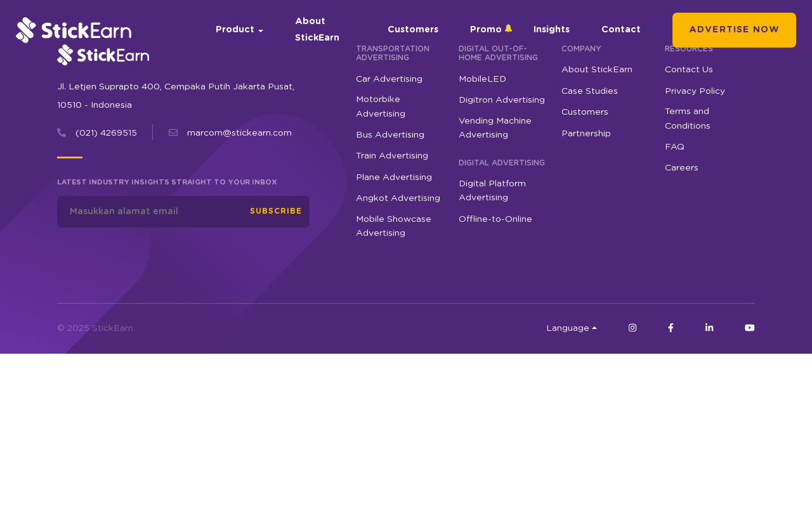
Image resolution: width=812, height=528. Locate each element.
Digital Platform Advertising (492, 191)
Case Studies (590, 91)
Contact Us (689, 70)
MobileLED (482, 79)
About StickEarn (317, 29)
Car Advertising (389, 79)
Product (235, 30)
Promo (486, 30)
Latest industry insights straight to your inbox (167, 182)
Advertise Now (734, 30)
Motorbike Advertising (381, 106)
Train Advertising (392, 156)
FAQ (675, 147)
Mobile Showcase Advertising (394, 226)
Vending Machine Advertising (495, 128)
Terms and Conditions (688, 119)
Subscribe (276, 211)
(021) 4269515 (106, 133)
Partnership (586, 134)
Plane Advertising (394, 177)
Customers (413, 30)
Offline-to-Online (495, 219)
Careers (682, 168)
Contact (621, 30)
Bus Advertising (390, 135)
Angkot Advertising (398, 198)
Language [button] (568, 328)
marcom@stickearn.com (239, 133)
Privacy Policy (695, 91)
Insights (552, 30)
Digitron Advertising (502, 100)
